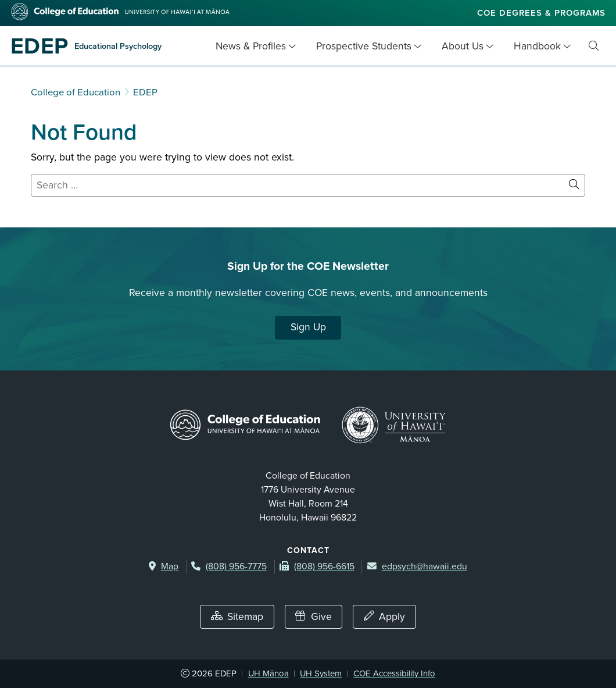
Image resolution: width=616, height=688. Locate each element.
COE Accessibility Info (394, 673)
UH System (321, 673)
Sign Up (308, 327)
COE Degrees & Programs (541, 13)
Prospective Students (364, 46)
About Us (463, 46)
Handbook (537, 46)
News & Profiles (251, 46)
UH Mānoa (268, 673)
